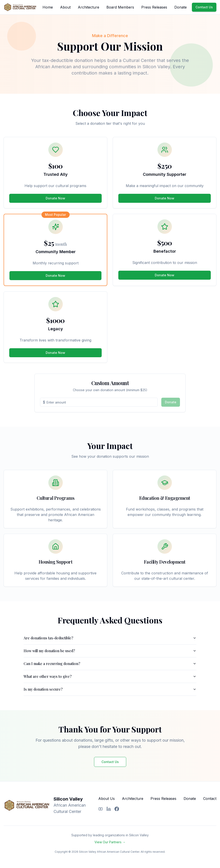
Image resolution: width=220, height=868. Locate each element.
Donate (181, 7)
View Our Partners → (110, 842)
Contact (210, 799)
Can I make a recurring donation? (110, 664)
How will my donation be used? (110, 651)
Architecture (89, 7)
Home (48, 7)
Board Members (120, 7)
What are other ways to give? (110, 676)
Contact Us (204, 7)
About (65, 7)
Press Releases (154, 7)
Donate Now (55, 198)
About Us (107, 799)
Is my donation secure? (110, 689)
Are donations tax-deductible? (110, 638)
